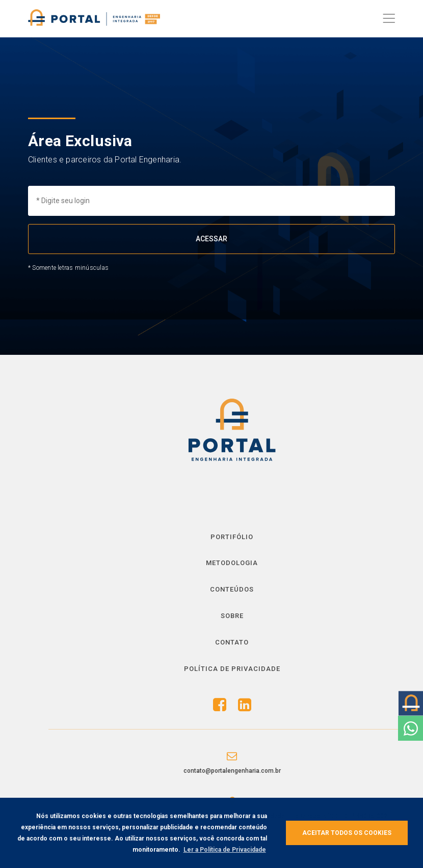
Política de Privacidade (232, 669)
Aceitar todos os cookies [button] (347, 833)
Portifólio (232, 537)
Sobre (232, 616)
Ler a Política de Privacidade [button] (225, 850)
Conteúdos (232, 589)
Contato (232, 642)
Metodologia (232, 563)
